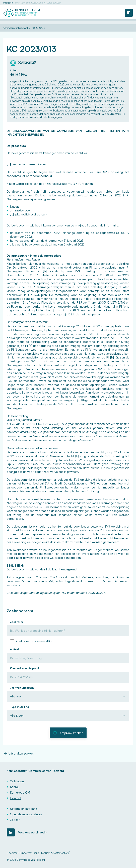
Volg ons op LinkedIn (33, 832)
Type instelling (19, 707)
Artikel (14, 649)
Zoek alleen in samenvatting (34, 641)
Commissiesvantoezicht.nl (16, 28)
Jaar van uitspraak (22, 688)
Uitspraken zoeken (21, 753)
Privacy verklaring (30, 853)
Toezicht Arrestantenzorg (55, 853)
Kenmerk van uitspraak (25, 668)
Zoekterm (16, 622)
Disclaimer (13, 853)
